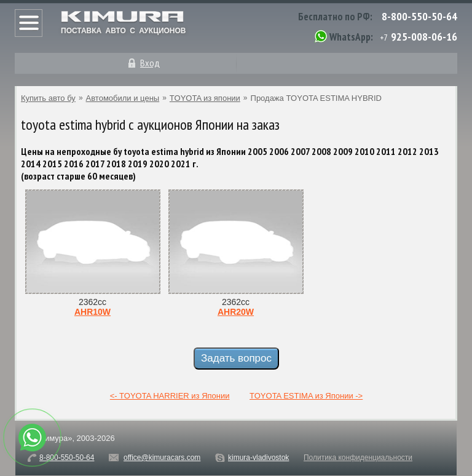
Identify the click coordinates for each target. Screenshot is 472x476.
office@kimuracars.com (162, 458)
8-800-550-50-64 (419, 16)
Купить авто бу (48, 98)
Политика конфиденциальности (358, 458)
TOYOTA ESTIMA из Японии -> (306, 396)
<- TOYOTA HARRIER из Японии (170, 396)
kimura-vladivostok (258, 458)
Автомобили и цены (123, 98)
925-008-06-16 (424, 37)
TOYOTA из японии (205, 98)
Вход (150, 63)
